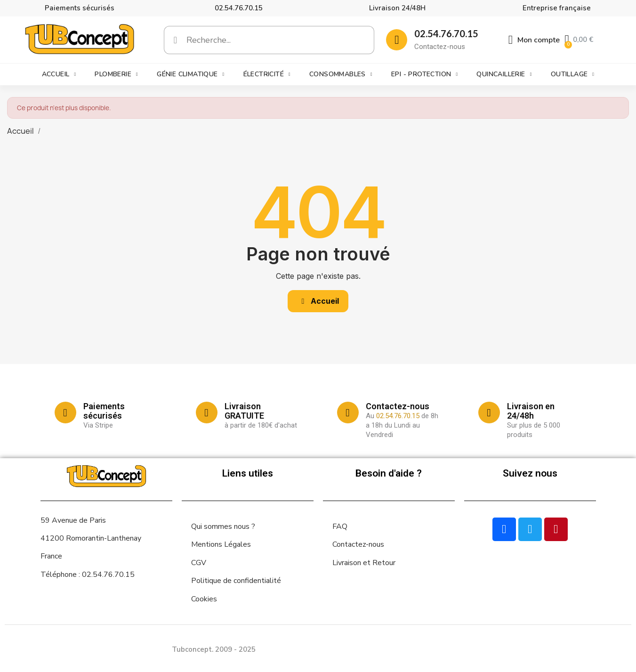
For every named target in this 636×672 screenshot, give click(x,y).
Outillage (573, 74)
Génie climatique (190, 74)
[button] (318, 301)
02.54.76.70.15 (239, 8)
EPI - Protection (424, 74)
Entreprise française (557, 8)
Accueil (59, 74)
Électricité (267, 74)
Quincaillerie (504, 74)
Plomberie (116, 74)
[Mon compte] (534, 40)
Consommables (341, 74)
